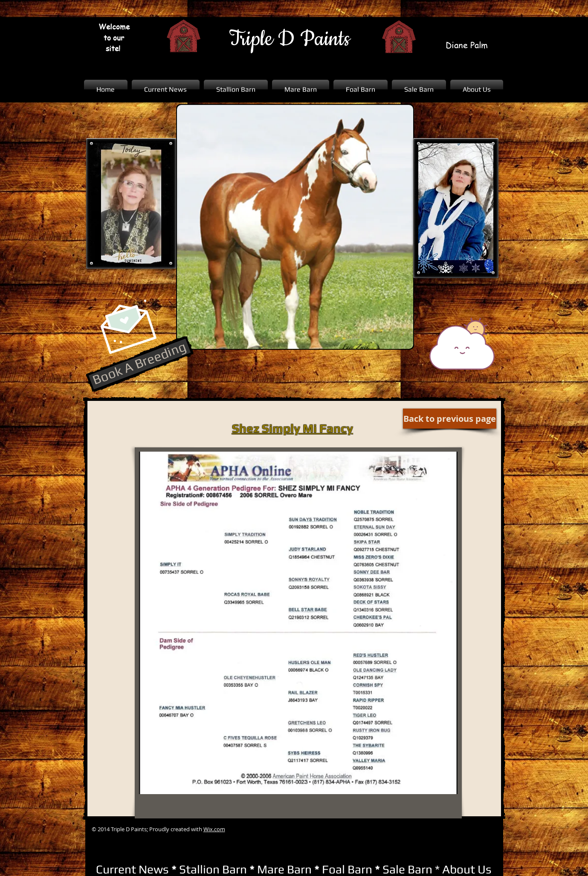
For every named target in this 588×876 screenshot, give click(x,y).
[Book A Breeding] (139, 364)
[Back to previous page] (450, 419)
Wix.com (214, 829)
